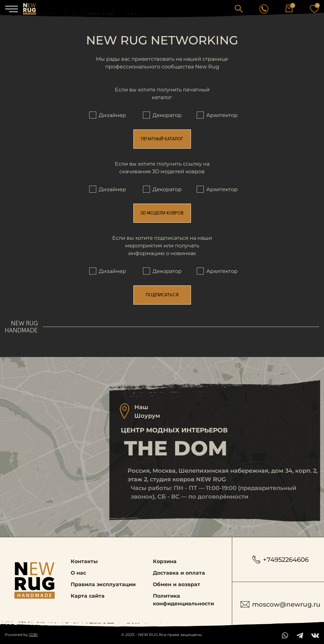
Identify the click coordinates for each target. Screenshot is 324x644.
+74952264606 (281, 559)
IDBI (33, 635)
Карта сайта (88, 596)
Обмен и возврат (177, 584)
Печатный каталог (162, 139)
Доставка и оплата (179, 573)
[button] (239, 8)
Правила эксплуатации (103, 584)
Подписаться (162, 295)
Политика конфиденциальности (183, 600)
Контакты (84, 561)
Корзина (165, 561)
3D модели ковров (162, 213)
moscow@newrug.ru (281, 604)
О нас (78, 573)
